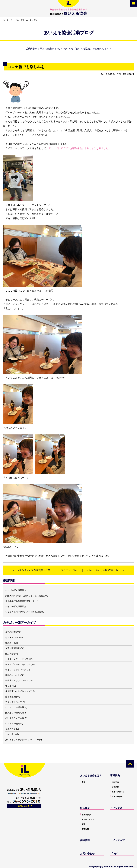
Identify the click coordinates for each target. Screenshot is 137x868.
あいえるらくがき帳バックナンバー (22, 740)
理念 (83, 782)
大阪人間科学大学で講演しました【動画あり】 (27, 596)
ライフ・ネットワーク (16, 670)
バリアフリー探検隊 (15, 707)
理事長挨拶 (86, 815)
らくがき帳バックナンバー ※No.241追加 (25, 612)
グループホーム (118, 792)
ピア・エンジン (13, 637)
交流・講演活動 (13, 648)
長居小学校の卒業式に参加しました (22, 601)
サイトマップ (117, 840)
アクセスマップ (88, 819)
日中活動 (115, 787)
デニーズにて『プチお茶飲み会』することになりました (78, 148)
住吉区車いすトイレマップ (18, 691)
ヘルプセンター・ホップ (17, 659)
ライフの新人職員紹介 (16, 606)
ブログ (114, 854)
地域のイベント (13, 675)
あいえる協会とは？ (91, 775)
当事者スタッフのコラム (17, 680)
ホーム (6, 20)
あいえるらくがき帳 (15, 718)
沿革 (83, 824)
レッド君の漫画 (13, 723)
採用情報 (85, 840)
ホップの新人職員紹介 (16, 590)
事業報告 (85, 829)
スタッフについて (14, 702)
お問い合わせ (24, 806)
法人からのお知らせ (15, 713)
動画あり (9, 643)
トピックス (116, 808)
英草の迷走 (10, 729)
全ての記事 (10, 632)
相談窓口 (115, 782)
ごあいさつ (10, 734)
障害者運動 (10, 697)
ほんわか (9, 654)
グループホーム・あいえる (26, 20)
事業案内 (115, 775)
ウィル (8, 686)
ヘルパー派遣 (117, 797)
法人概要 (85, 808)
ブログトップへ (69, 570)
